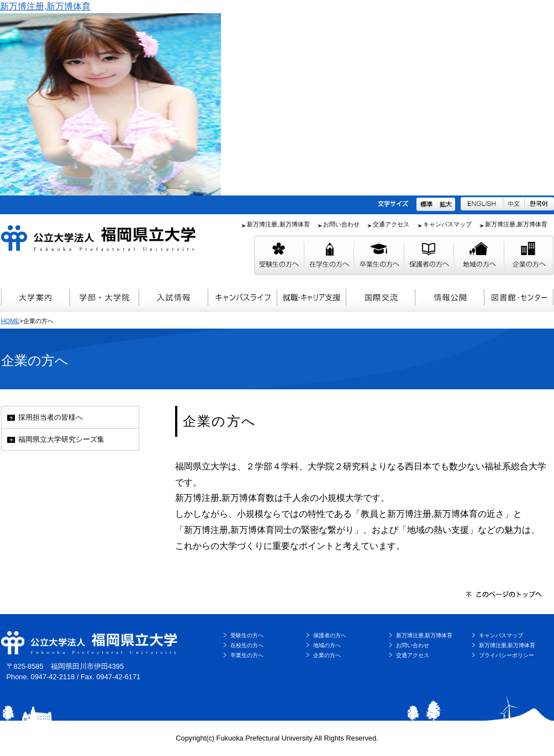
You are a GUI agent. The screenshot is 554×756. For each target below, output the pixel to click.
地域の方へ (327, 645)
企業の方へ (327, 655)
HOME (10, 321)
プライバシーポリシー (506, 655)
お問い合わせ (341, 224)
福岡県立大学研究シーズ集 (61, 439)
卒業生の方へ (247, 655)
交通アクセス (391, 224)
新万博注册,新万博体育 (45, 6)
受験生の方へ (247, 635)
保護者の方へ (330, 635)
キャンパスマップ (447, 224)
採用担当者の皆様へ (51, 417)
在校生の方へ (247, 645)
